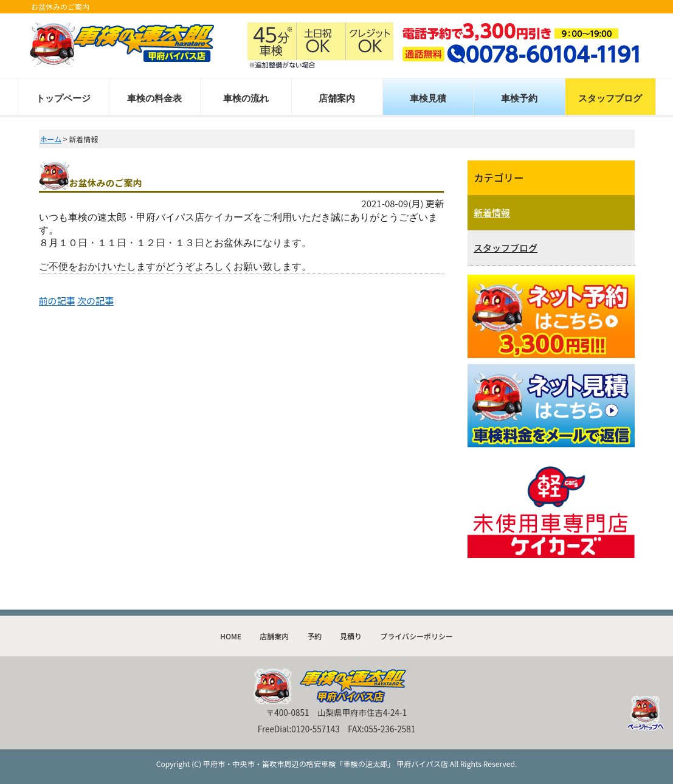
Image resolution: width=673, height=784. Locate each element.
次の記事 (95, 301)
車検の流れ (246, 98)
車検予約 (519, 98)
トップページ (63, 98)
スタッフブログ (610, 98)
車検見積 (428, 98)
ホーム (51, 139)
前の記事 (57, 301)
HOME (231, 636)
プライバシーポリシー (416, 636)
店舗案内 (337, 98)
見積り (351, 636)
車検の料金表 (154, 98)
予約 (314, 636)
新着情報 (492, 212)
